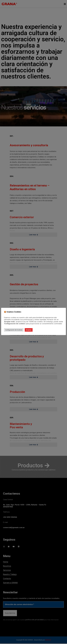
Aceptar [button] (29, 330)
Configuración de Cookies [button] (14, 330)
